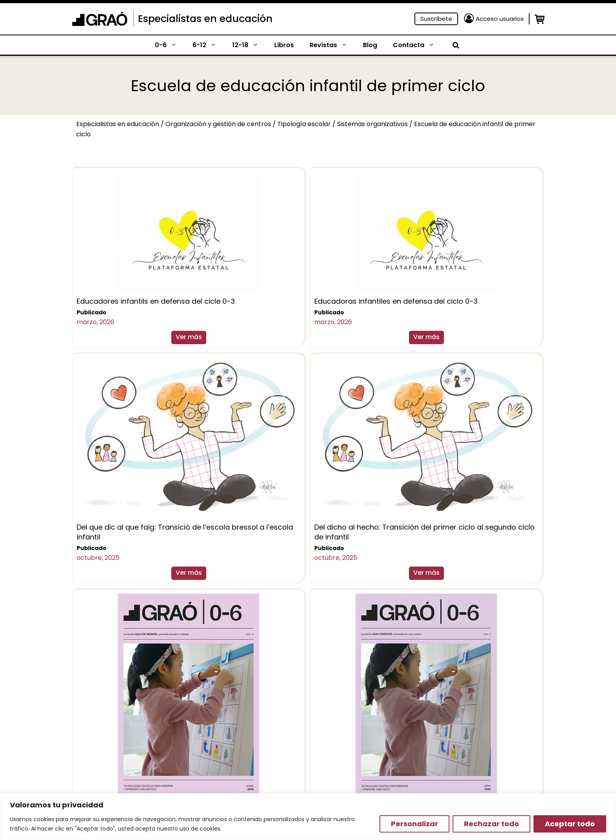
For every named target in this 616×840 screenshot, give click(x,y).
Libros (284, 45)
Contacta (418, 45)
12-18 (249, 45)
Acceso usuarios (500, 19)
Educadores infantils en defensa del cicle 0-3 (156, 301)
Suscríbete (436, 19)
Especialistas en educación (205, 19)
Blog (370, 45)
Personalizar (414, 824)
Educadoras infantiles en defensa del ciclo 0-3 (396, 301)
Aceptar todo (570, 824)
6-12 (208, 45)
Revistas (332, 45)
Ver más (189, 337)
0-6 (170, 45)
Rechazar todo (491, 824)
